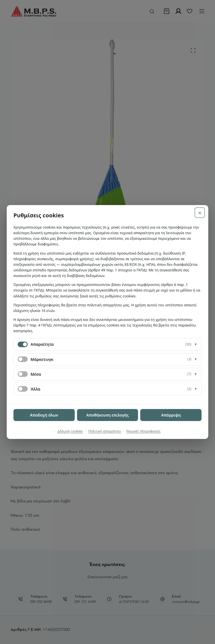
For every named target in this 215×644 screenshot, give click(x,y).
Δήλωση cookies (70, 431)
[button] (107, 344)
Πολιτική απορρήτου (105, 431)
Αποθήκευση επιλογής (107, 415)
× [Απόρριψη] (200, 213)
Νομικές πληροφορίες (143, 431)
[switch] (23, 359)
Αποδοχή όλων (44, 415)
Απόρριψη (171, 415)
